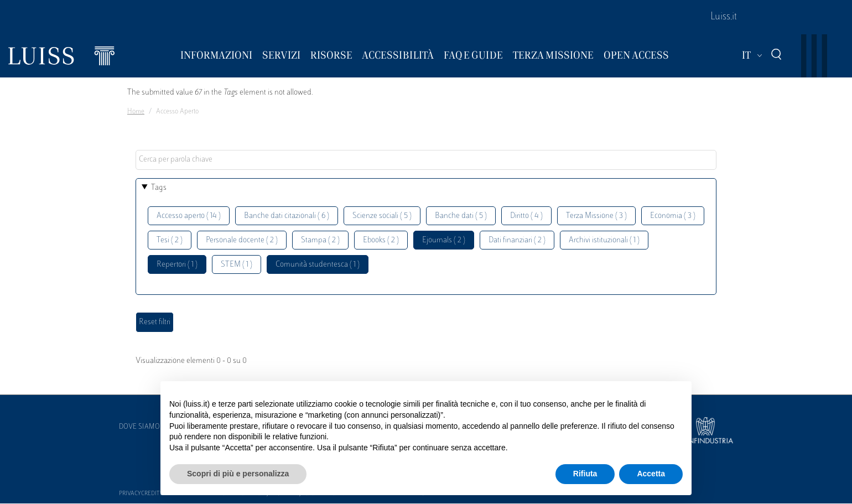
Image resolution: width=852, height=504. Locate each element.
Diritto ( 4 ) (526, 216)
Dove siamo (139, 427)
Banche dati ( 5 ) (461, 216)
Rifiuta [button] (585, 474)
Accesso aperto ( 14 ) (189, 216)
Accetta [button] (651, 474)
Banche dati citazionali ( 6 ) (287, 216)
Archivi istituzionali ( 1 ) (604, 240)
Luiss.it (724, 17)
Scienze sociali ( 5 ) (382, 216)
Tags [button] (159, 188)
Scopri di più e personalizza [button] (238, 474)
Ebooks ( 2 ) (381, 240)
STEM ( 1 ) (237, 265)
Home (136, 112)
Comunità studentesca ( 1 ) (318, 265)
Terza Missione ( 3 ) (596, 216)
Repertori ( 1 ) (177, 265)
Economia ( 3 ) (673, 216)
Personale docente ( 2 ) (242, 240)
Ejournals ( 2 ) (444, 240)
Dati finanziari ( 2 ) (517, 240)
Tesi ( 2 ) (170, 240)
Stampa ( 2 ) (320, 240)
